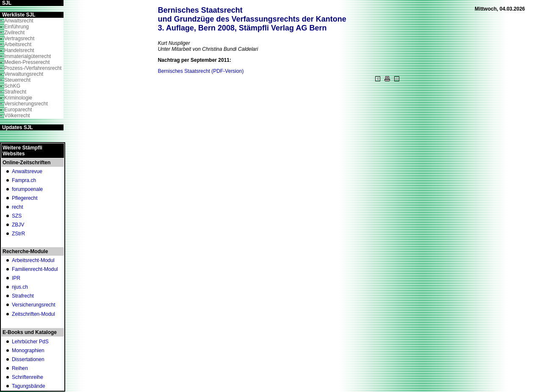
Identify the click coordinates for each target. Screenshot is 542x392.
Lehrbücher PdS (30, 342)
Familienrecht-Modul (35, 269)
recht (18, 207)
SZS (17, 216)
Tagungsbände (29, 386)
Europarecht (18, 110)
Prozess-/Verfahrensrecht (33, 68)
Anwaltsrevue (27, 171)
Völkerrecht (17, 116)
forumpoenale (27, 189)
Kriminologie (18, 98)
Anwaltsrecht (19, 21)
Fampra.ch (24, 180)
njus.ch (20, 287)
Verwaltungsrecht (24, 74)
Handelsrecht (19, 50)
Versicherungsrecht (26, 104)
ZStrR (18, 234)
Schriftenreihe (28, 377)
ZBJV (18, 225)
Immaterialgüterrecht (28, 56)
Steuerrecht (17, 80)
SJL (7, 3)
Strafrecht (15, 92)
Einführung (17, 27)
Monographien (28, 351)
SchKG (12, 86)
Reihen (20, 368)
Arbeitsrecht (18, 44)
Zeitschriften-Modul (33, 314)
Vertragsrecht (19, 39)
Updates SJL (18, 127)
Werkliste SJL (19, 15)
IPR (16, 278)
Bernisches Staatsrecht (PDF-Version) (201, 71)
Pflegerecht (25, 198)
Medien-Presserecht (27, 62)
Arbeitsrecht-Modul (33, 260)
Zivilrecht (14, 33)
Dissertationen (28, 359)
